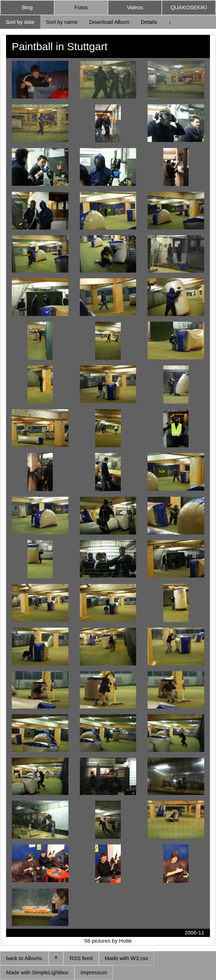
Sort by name (62, 22)
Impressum (94, 972)
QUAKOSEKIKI (189, 7)
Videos (135, 7)
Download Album (109, 22)
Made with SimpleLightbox (37, 972)
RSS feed (81, 958)
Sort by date (20, 22)
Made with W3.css (127, 958)
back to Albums (24, 958)
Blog (27, 7)
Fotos (81, 7)
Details (149, 22)
